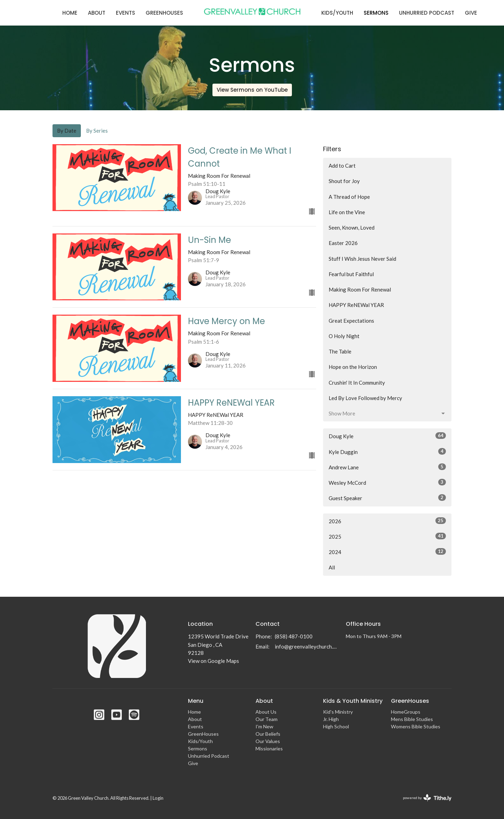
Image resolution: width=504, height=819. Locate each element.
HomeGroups (406, 712)
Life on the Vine (347, 212)
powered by (427, 798)
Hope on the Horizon (353, 367)
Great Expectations (351, 321)
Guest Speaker (387, 498)
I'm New (264, 726)
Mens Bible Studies (412, 719)
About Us (266, 712)
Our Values (268, 741)
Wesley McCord (387, 482)
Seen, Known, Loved (352, 227)
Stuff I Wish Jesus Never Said (362, 259)
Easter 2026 (343, 243)
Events (125, 13)
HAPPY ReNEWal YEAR (356, 305)
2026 (387, 521)
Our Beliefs (268, 734)
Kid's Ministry (338, 712)
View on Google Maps (213, 661)
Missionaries (269, 748)
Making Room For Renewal (360, 289)
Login (158, 798)
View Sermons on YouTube (252, 90)
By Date (67, 131)
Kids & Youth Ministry (353, 701)
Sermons (376, 13)
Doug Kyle (387, 436)
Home (70, 13)
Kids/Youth (337, 13)
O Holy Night (344, 336)
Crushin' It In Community (357, 383)
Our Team (267, 719)
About (97, 13)
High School (336, 726)
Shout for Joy (344, 181)
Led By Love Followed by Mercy (365, 398)
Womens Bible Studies (416, 726)
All (332, 567)
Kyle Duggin (387, 451)
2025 (387, 536)
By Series (97, 131)
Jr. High (331, 719)
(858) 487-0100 (294, 636)
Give (471, 13)
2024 (387, 552)
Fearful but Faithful (351, 274)
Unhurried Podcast (427, 13)
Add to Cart (342, 166)
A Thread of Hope (349, 197)
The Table (340, 351)
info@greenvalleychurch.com (307, 646)
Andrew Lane (387, 467)
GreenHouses (164, 13)
